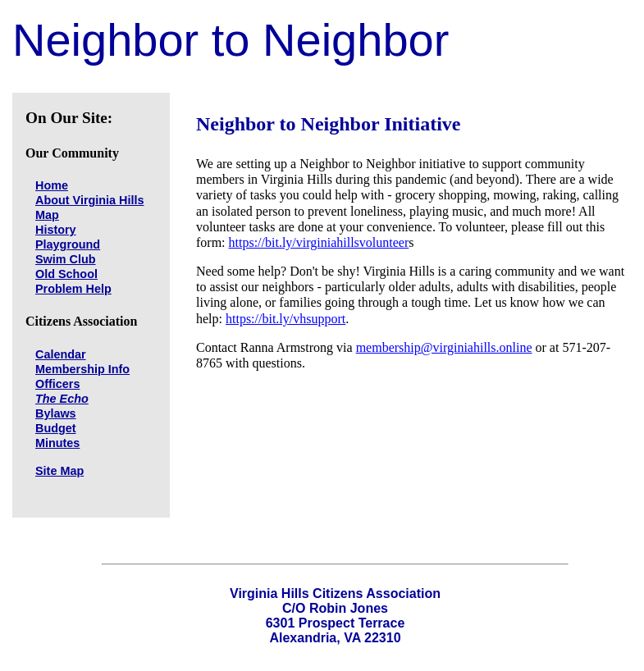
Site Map (59, 471)
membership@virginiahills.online (444, 347)
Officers (57, 384)
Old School (66, 274)
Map (47, 215)
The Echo (62, 399)
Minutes (57, 443)
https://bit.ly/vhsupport (285, 319)
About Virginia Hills (89, 200)
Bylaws (56, 413)
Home (52, 185)
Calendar (61, 354)
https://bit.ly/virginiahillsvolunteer (319, 242)
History (56, 230)
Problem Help (73, 289)
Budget (56, 428)
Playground (68, 244)
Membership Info (82, 369)
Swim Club (66, 259)
